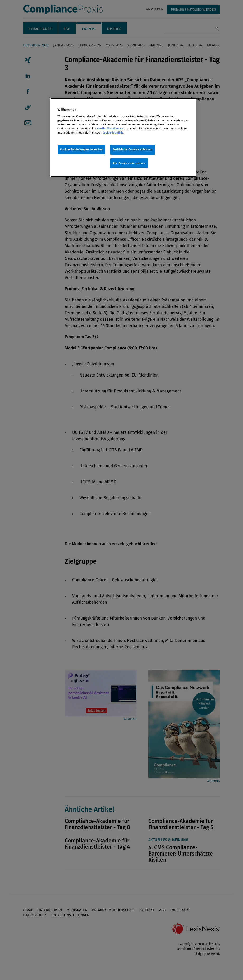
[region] (123, 138)
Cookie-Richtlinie (113, 133)
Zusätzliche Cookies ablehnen (133, 149)
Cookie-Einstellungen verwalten (81, 149)
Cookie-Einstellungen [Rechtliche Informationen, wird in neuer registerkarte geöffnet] (110, 129)
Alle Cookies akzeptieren (129, 163)
